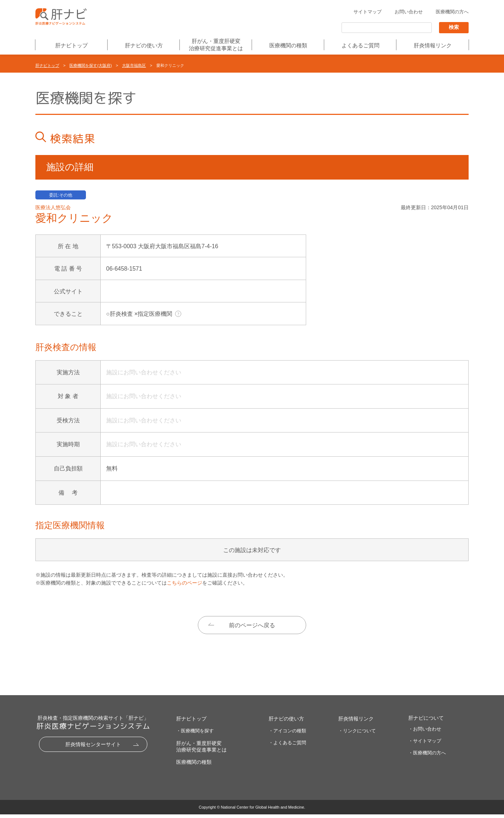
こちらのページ (184, 583)
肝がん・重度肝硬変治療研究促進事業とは (216, 45)
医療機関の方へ (452, 12)
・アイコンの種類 (287, 734)
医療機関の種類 (288, 46)
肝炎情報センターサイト (93, 748)
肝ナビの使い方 (144, 46)
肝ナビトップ (71, 46)
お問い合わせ (409, 12)
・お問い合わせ (425, 733)
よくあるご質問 (360, 46)
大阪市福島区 (134, 65)
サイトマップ (368, 12)
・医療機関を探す (195, 734)
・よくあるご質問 (287, 746)
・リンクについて (357, 734)
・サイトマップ (425, 744)
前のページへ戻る (252, 625)
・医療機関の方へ (427, 756)
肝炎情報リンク (433, 46)
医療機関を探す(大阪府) (90, 65)
